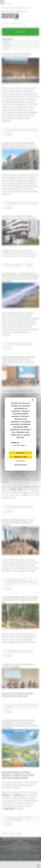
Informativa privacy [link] (20, 465)
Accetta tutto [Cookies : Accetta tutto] (20, 453)
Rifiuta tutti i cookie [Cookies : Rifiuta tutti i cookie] (20, 457)
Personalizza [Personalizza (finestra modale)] (21, 461)
